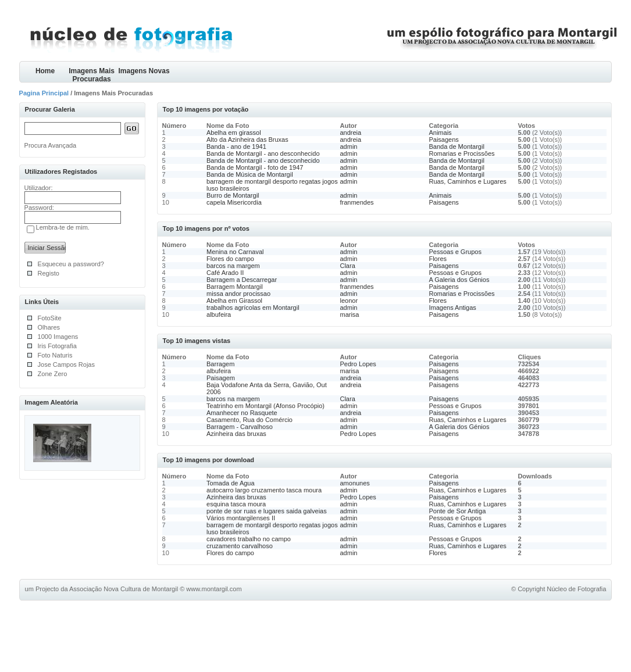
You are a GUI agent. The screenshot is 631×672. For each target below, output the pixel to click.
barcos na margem (233, 266)
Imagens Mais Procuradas (92, 75)
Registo (49, 273)
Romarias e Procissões (461, 153)
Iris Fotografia (57, 346)
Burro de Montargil (233, 195)
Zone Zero (53, 374)
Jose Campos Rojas (66, 364)
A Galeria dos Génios (459, 280)
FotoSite (50, 318)
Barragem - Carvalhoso (240, 427)
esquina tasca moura (236, 504)
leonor (349, 301)
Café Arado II (225, 273)
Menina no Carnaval (235, 252)
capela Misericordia (234, 202)
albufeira (219, 314)
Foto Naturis (55, 355)
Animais (440, 133)
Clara (347, 266)
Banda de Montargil (456, 146)
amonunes (354, 483)
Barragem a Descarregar (242, 280)
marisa (349, 314)
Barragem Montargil (235, 287)
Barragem (220, 364)
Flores (438, 259)
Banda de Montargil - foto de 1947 (255, 167)
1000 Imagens (58, 337)
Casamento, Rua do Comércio (249, 420)
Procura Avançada (51, 145)
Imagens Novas (144, 71)
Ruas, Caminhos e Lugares (467, 181)
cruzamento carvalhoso (240, 546)
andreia (350, 133)
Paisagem (221, 378)
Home (45, 71)
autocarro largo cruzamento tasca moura (264, 490)
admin (348, 146)
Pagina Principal (44, 93)
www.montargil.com (214, 589)
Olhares (49, 327)
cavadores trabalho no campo (249, 539)
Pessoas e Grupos (455, 252)
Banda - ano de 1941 (236, 146)
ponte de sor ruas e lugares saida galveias (267, 511)
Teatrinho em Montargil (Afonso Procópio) (265, 406)
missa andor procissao (238, 294)
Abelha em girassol (234, 133)
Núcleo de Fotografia (576, 589)
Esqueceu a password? (71, 264)
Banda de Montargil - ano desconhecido (263, 153)
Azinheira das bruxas (236, 434)
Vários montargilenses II (241, 518)
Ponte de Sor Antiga (457, 511)
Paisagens (443, 140)
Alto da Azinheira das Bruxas (247, 140)
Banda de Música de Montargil (250, 174)
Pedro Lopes (358, 364)
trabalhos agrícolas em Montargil (253, 308)
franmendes (357, 202)
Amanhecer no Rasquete (242, 413)
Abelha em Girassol (234, 301)
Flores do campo (230, 259)
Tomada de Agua (231, 483)
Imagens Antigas (452, 308)
